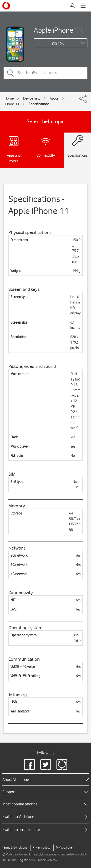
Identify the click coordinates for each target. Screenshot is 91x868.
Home (9, 98)
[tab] (45, 817)
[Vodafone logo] (6, 6)
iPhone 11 (12, 104)
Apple (54, 98)
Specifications (39, 104)
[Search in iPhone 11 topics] (45, 73)
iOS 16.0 (58, 43)
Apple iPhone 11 (58, 30)
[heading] (45, 780)
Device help (32, 98)
